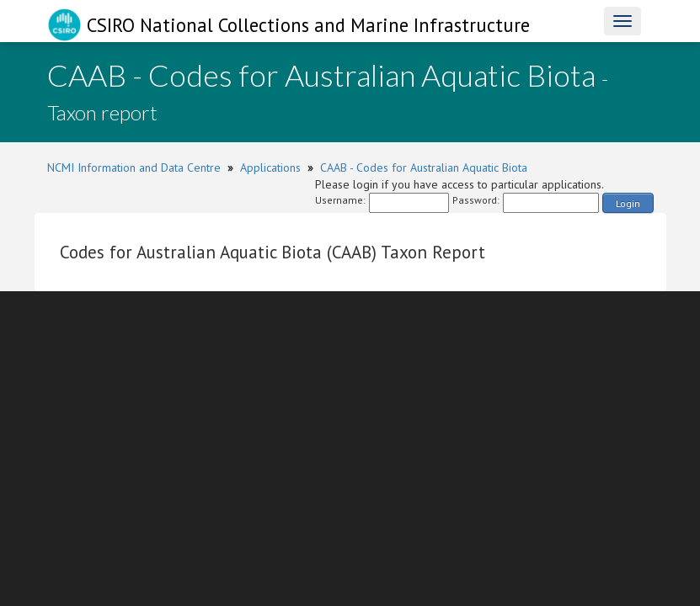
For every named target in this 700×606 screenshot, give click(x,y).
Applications (270, 167)
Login (628, 203)
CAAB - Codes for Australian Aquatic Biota (424, 167)
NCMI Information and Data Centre (134, 167)
